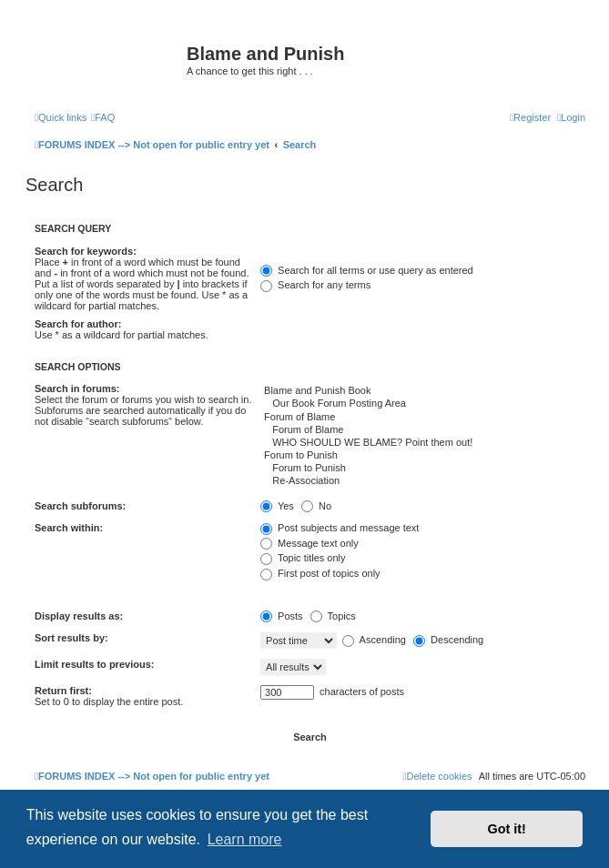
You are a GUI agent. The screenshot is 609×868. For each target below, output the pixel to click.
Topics (333, 616)
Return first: (63, 691)
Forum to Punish (423, 456)
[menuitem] (103, 117)
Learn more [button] (245, 839)
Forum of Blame (423, 418)
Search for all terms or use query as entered (367, 270)
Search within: (69, 528)
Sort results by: (71, 638)
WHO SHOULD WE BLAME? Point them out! (423, 443)
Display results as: (79, 616)
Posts (282, 616)
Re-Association (423, 481)
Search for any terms (315, 285)
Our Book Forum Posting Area (423, 404)
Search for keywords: (86, 251)
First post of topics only (320, 573)
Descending (448, 640)
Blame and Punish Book (423, 391)
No (316, 506)
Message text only (310, 543)
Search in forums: (77, 389)
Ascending (374, 640)
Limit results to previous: (94, 664)
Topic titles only (303, 558)
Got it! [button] (507, 829)
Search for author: (78, 324)
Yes (277, 506)
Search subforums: (80, 506)
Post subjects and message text (340, 528)
